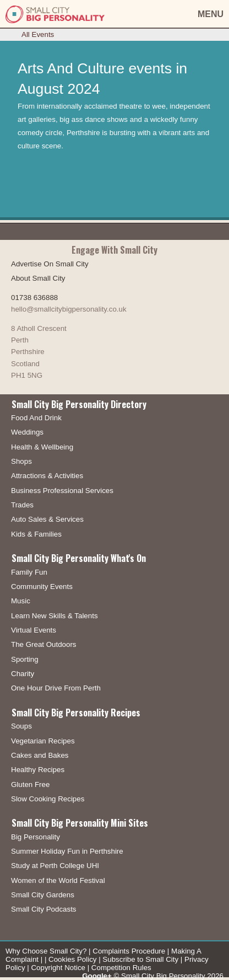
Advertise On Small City (50, 264)
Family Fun (29, 572)
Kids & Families (36, 534)
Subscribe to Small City (140, 959)
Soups (21, 726)
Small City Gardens (43, 895)
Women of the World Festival (58, 880)
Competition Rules (121, 968)
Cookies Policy (72, 959)
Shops (21, 461)
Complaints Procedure (129, 951)
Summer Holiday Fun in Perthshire (67, 851)
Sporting (25, 659)
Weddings (27, 432)
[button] (184, 14)
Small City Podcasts (44, 909)
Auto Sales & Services (47, 519)
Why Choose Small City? (46, 951)
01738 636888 (34, 298)
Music (21, 601)
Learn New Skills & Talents (54, 616)
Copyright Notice (58, 968)
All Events (38, 34)
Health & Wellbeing (42, 447)
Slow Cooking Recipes (48, 799)
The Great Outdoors (44, 644)
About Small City (38, 278)
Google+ (97, 976)
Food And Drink (36, 418)
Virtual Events (34, 630)
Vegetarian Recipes (43, 741)
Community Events (42, 587)
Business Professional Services (62, 491)
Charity (23, 674)
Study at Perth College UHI (55, 866)
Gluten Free (30, 784)
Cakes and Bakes (40, 755)
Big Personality (36, 837)
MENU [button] (211, 14)
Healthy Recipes (38, 770)
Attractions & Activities (47, 476)
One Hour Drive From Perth (56, 688)
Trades (22, 505)
